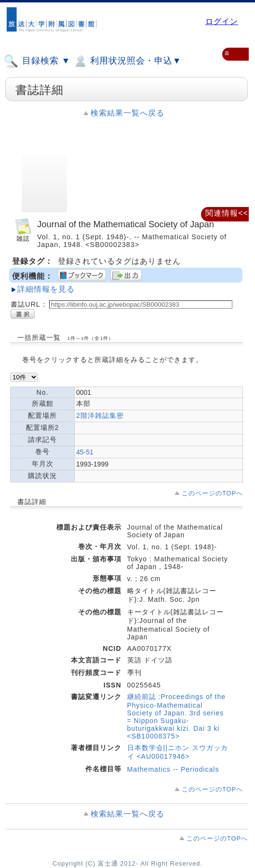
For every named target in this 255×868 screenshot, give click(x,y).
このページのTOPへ (212, 493)
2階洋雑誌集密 (100, 415)
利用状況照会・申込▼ (127, 61)
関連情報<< (227, 213)
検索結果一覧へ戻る (127, 113)
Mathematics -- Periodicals (173, 769)
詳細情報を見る (46, 289)
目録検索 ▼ (37, 61)
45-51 (85, 452)
